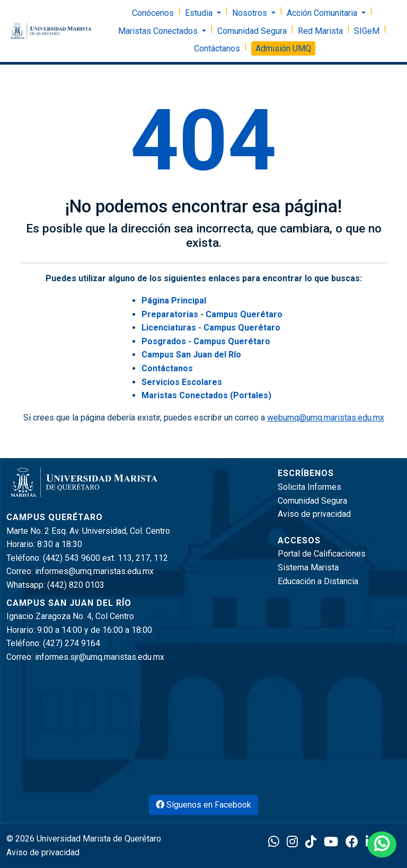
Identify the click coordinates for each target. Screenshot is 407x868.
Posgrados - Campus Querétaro (206, 341)
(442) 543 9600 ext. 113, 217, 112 (105, 558)
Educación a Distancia (318, 581)
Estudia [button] (200, 13)
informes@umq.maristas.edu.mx (94, 571)
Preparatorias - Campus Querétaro (212, 314)
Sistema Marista (308, 567)
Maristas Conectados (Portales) (206, 395)
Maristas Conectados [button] (159, 31)
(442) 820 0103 (76, 585)
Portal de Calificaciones (322, 554)
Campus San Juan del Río (191, 355)
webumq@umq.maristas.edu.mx (326, 418)
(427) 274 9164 (72, 643)
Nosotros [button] (251, 13)
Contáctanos (217, 48)
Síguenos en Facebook (203, 805)
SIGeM (367, 31)
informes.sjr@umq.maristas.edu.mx (100, 657)
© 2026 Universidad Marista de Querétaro (84, 839)
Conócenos (153, 13)
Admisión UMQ (283, 48)
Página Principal (174, 301)
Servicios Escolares (182, 382)
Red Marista (320, 31)
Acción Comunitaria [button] (323, 13)
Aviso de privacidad (314, 514)
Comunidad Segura (252, 31)
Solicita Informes (309, 487)
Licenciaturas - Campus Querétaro (211, 328)
